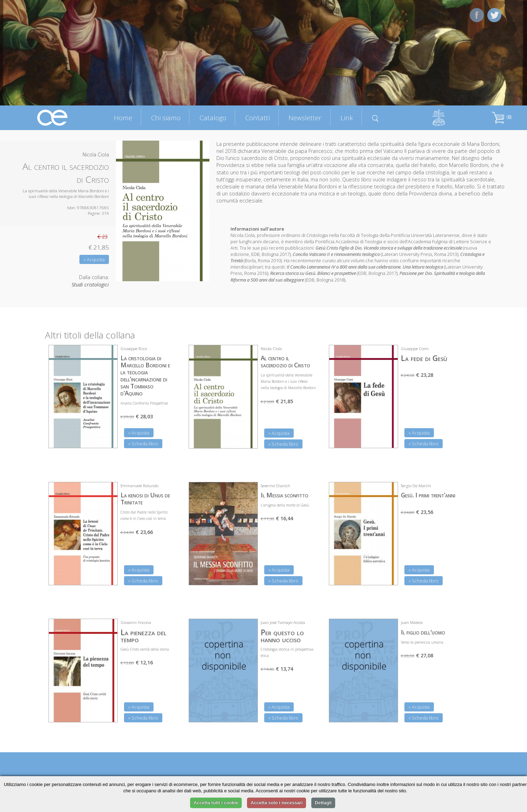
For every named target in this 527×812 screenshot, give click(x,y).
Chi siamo (166, 118)
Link (347, 118)
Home (123, 118)
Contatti (258, 118)
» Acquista (94, 259)
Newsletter (305, 118)
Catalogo (213, 118)
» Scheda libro (143, 444)
